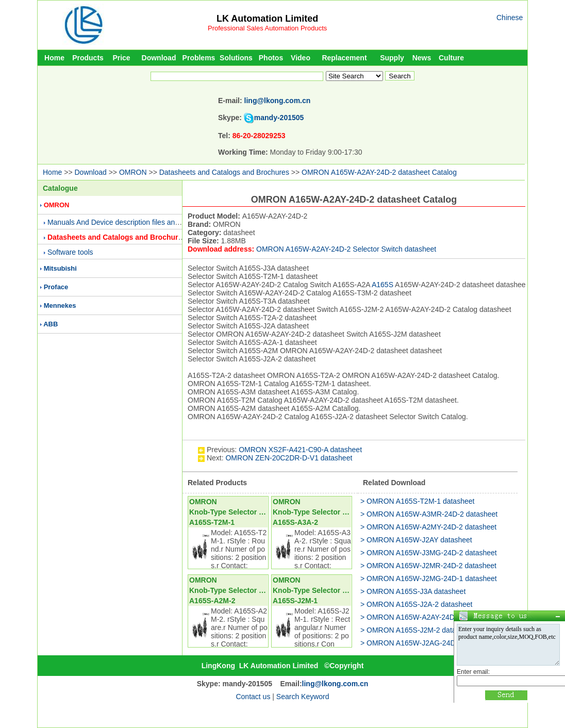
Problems (199, 58)
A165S (383, 285)
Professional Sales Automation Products (267, 28)
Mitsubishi (60, 268)
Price (121, 58)
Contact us (253, 697)
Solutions (236, 58)
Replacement (344, 58)
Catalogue (60, 188)
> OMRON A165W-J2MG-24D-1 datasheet (429, 578)
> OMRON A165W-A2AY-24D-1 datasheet (428, 617)
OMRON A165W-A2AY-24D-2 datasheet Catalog (379, 172)
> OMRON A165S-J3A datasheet (413, 591)
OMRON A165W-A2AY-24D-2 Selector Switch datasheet (346, 249)
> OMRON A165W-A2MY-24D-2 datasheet (428, 527)
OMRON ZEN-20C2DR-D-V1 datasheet (289, 458)
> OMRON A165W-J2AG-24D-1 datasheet (428, 643)
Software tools (70, 252)
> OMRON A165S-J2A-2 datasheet (417, 604)
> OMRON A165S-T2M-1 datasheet (417, 501)
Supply (392, 58)
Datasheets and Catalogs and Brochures (224, 172)
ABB (51, 324)
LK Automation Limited (267, 19)
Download (159, 58)
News (422, 58)
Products (88, 58)
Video (301, 58)
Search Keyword (303, 697)
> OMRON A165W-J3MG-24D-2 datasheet (429, 553)
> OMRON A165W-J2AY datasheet (416, 540)
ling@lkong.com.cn (278, 101)
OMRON (133, 172)
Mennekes (60, 305)
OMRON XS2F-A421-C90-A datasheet (300, 450)
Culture (451, 58)
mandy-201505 (279, 118)
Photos (271, 58)
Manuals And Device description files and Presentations (136, 222)
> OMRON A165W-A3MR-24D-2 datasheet (429, 514)
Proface (56, 287)
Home (54, 58)
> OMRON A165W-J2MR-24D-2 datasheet (428, 566)
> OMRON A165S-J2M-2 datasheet (417, 630)
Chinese (510, 18)
